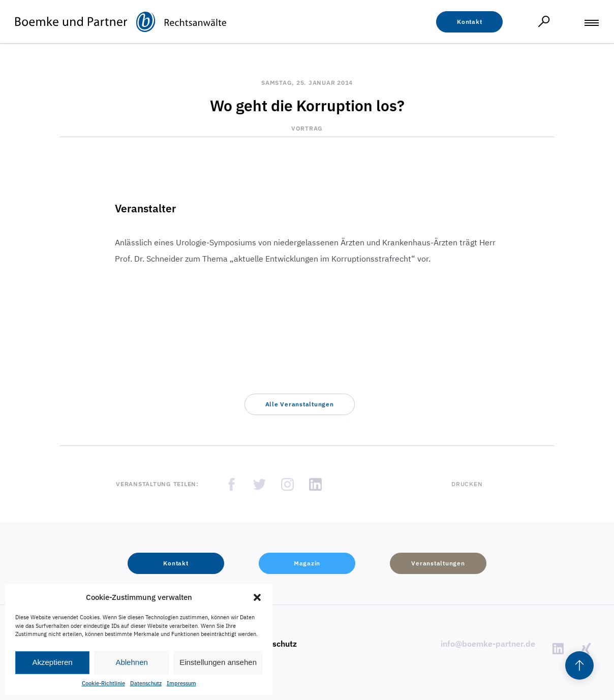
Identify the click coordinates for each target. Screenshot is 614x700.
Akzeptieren (52, 662)
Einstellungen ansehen (218, 662)
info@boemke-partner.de (488, 644)
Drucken (467, 484)
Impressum (181, 683)
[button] (257, 597)
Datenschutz (146, 683)
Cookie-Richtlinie (103, 683)
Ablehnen (131, 662)
